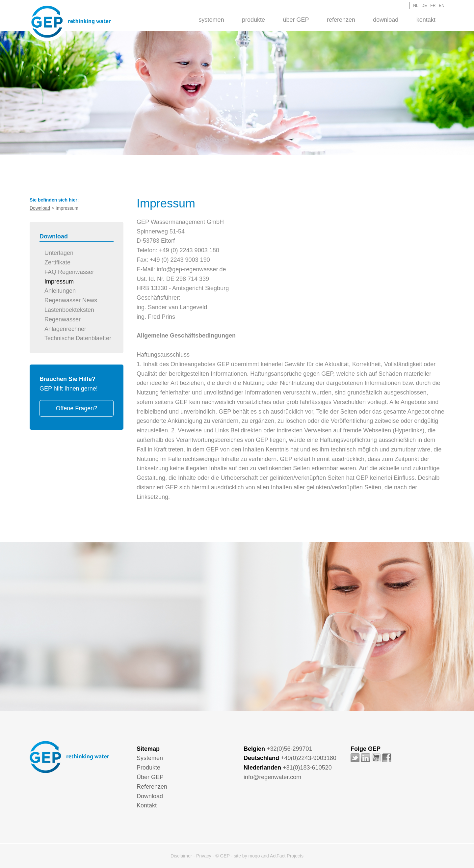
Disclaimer (181, 856)
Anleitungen (60, 291)
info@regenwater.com (272, 777)
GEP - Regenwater (71, 22)
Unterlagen (59, 253)
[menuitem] (211, 19)
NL (416, 6)
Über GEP (296, 20)
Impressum (59, 282)
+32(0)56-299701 (290, 749)
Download (386, 20)
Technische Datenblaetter (78, 338)
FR (433, 6)
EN (442, 6)
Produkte (253, 20)
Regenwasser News (71, 300)
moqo (254, 856)
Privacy (204, 856)
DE (424, 6)
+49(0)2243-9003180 (309, 758)
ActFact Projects (287, 856)
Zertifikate (57, 262)
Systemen (211, 20)
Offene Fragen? (77, 408)
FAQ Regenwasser (69, 272)
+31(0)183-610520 (307, 768)
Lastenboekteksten (69, 310)
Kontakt (426, 20)
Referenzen (341, 20)
